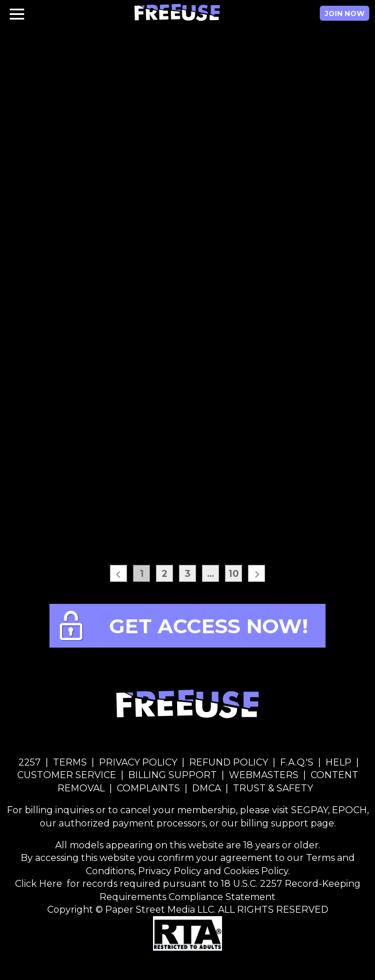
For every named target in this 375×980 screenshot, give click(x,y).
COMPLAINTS (148, 788)
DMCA (206, 788)
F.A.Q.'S (297, 762)
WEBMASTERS (264, 775)
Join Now (345, 14)
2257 (30, 762)
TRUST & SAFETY (273, 788)
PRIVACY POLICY (138, 762)
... (211, 574)
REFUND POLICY (229, 762)
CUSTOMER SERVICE (68, 775)
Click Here (40, 884)
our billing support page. (279, 823)
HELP (338, 762)
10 (234, 574)
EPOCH (349, 810)
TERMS (70, 762)
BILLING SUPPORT (173, 775)
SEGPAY (309, 810)
